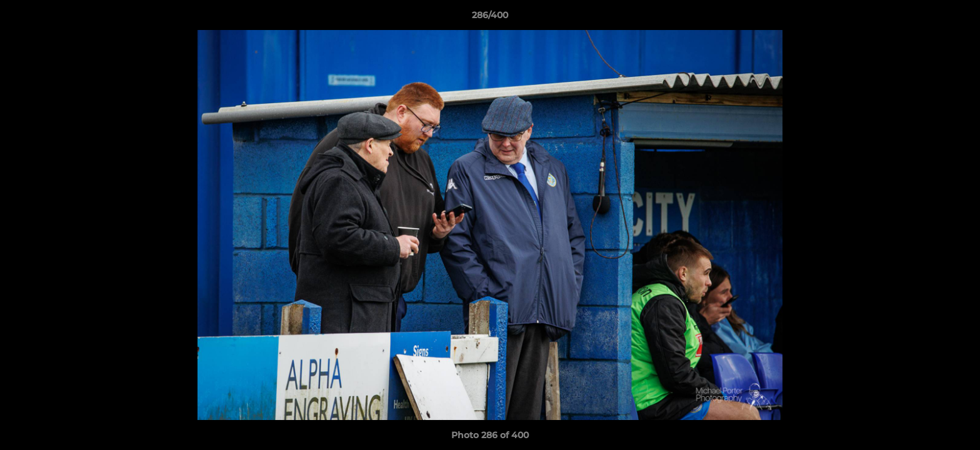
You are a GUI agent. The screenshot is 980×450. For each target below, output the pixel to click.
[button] (957, 18)
